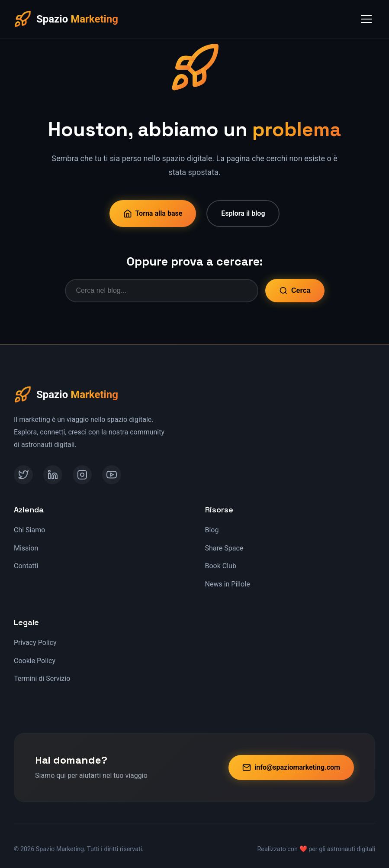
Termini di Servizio (42, 679)
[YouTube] (112, 475)
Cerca (295, 291)
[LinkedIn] (53, 475)
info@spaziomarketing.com (291, 768)
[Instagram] (82, 475)
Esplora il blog (243, 213)
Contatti (26, 566)
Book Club (221, 566)
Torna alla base (153, 214)
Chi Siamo (29, 530)
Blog (212, 530)
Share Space (224, 548)
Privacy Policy (35, 643)
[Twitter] (23, 475)
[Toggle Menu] (366, 19)
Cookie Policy (35, 661)
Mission (26, 548)
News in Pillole (228, 584)
